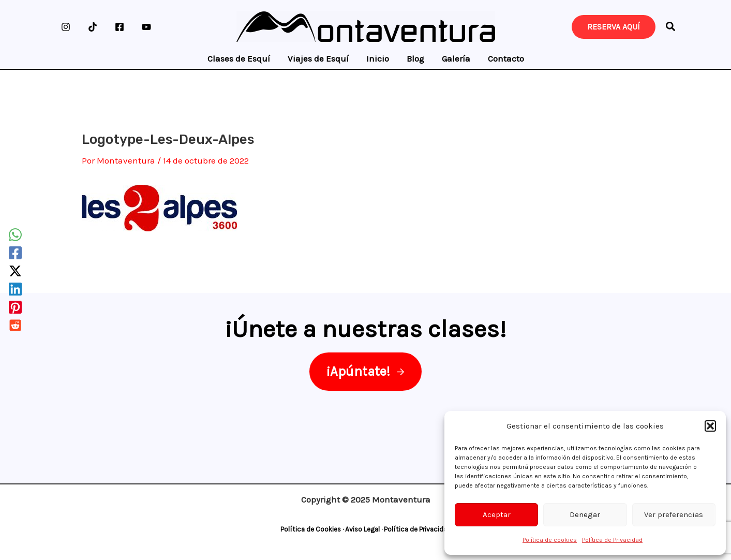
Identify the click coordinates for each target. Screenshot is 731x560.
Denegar (585, 514)
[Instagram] (66, 27)
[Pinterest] (15, 307)
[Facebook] (120, 27)
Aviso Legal (362, 529)
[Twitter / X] (15, 271)
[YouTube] (146, 27)
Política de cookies (550, 540)
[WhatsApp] (15, 235)
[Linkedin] (15, 289)
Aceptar (497, 514)
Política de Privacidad (612, 540)
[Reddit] (15, 325)
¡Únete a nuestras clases (362, 329)
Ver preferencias (674, 514)
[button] (710, 426)
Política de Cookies (311, 529)
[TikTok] (93, 27)
